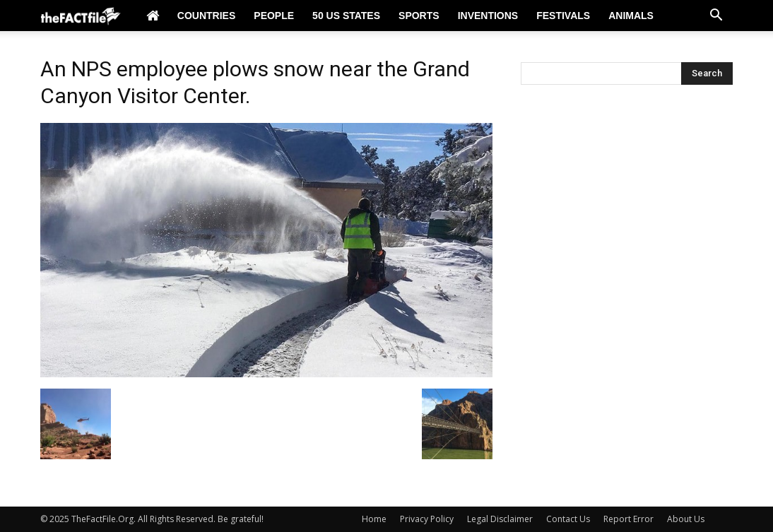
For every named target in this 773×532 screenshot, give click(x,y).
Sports (419, 16)
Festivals (563, 16)
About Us (686, 519)
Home (374, 519)
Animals (631, 16)
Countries (206, 16)
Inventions (488, 16)
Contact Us (568, 519)
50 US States (346, 16)
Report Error (629, 519)
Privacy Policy (427, 519)
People (274, 16)
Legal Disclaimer (500, 519)
